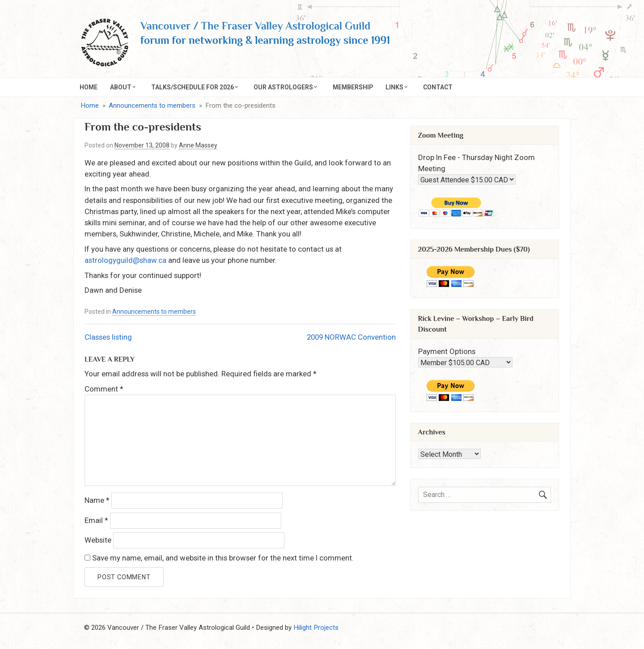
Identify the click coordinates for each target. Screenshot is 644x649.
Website (98, 540)
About (121, 87)
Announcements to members (154, 312)
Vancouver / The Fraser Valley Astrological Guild (255, 26)
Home (89, 87)
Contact (438, 87)
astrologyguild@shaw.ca (125, 260)
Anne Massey (198, 145)
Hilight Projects (316, 628)
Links (394, 87)
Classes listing (108, 337)
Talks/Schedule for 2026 (193, 87)
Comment (104, 389)
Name (97, 500)
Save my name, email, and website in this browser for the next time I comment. (223, 558)
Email (96, 520)
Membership (353, 87)
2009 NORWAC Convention (351, 337)
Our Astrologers (283, 87)
